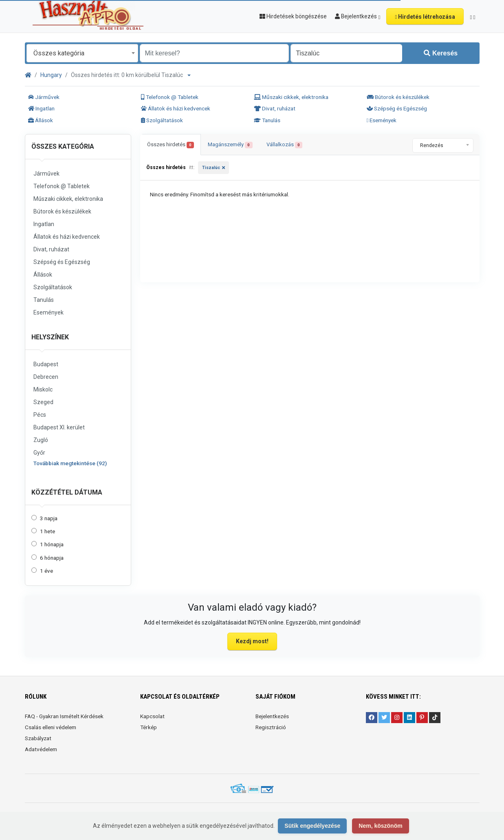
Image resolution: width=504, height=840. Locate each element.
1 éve (46, 571)
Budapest (46, 364)
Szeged (43, 402)
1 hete (47, 531)
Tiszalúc (211, 168)
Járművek (44, 97)
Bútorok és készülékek (398, 97)
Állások (41, 120)
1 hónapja (52, 544)
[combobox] (82, 53)
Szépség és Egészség (397, 108)
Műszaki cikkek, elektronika (291, 97)
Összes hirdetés (171, 145)
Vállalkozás (285, 145)
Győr (39, 453)
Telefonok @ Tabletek (170, 97)
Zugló (41, 440)
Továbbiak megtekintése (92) (70, 463)
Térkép (149, 727)
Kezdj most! (252, 641)
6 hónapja (52, 558)
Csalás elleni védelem (51, 727)
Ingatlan (41, 108)
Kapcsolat (152, 716)
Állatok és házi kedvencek (176, 108)
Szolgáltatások (162, 120)
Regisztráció (271, 727)
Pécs (40, 415)
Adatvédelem (41, 749)
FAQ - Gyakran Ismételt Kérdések (64, 716)
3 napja (49, 518)
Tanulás (267, 120)
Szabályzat (38, 738)
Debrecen (46, 377)
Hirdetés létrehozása (425, 17)
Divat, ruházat (275, 108)
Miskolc (43, 389)
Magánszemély (230, 145)
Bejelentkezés (272, 716)
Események (382, 120)
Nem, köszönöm (380, 826)
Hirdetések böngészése (293, 16)
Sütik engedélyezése (312, 826)
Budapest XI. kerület (59, 427)
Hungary (51, 75)
